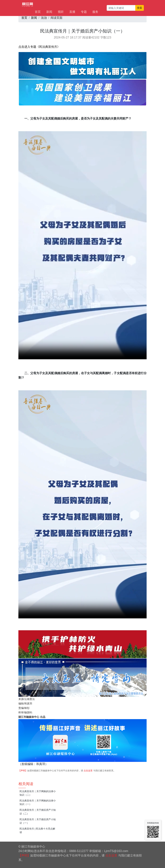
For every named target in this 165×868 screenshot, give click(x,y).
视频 (82, 245)
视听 (61, 12)
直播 (72, 12)
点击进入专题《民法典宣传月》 (39, 47)
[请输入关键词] (121, 8)
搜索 (140, 8)
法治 (44, 18)
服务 (95, 12)
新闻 (49, 12)
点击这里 (88, 771)
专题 (84, 12)
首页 (38, 12)
